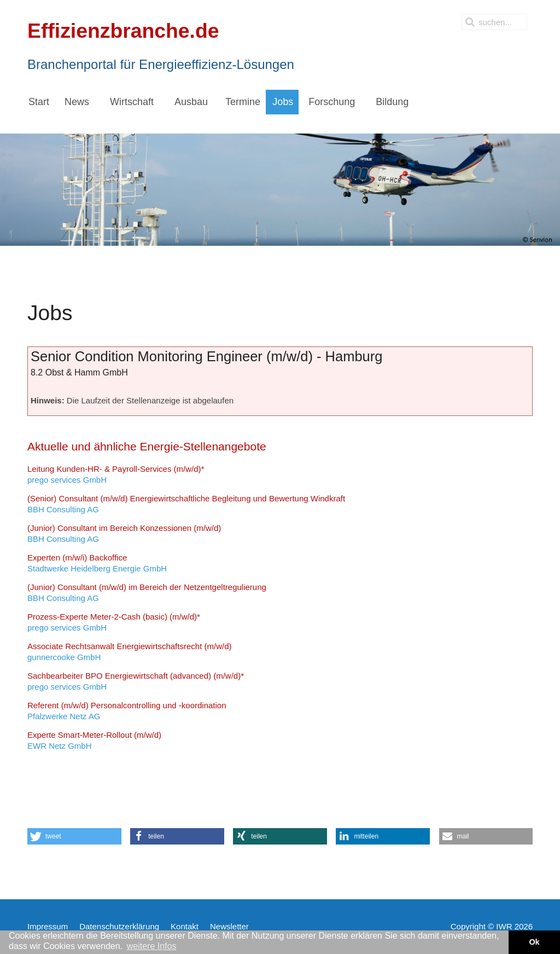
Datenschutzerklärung (119, 926)
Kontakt (185, 926)
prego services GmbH (116, 474)
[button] (74, 836)
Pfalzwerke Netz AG (127, 711)
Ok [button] (534, 942)
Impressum (48, 926)
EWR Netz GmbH (94, 740)
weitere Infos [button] (152, 946)
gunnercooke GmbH (129, 652)
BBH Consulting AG (186, 504)
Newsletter (229, 926)
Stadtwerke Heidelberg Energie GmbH (97, 563)
